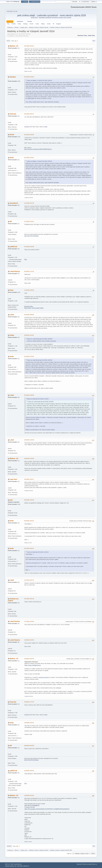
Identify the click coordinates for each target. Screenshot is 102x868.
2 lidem (26, 71)
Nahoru (9, 846)
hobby (12, 335)
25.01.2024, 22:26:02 (29, 77)
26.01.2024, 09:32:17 (29, 114)
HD (11, 221)
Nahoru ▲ (95, 864)
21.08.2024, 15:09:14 (29, 771)
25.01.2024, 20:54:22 (29, 46)
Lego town (13, 479)
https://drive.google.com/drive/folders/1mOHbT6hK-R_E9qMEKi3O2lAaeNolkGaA (47, 809)
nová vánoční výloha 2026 (73, 15)
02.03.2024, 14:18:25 (29, 356)
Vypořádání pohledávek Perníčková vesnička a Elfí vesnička (55, 18)
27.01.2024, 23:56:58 (29, 247)
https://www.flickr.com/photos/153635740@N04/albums (38, 149)
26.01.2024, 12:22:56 (29, 135)
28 (19, 81)
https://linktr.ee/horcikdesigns (31, 236)
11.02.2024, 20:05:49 (29, 290)
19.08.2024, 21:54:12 (29, 723)
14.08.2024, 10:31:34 (29, 659)
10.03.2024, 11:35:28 (29, 440)
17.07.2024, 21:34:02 (29, 621)
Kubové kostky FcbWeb (38, 308)
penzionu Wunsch (44, 677)
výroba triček (34, 18)
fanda (12, 158)
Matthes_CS (14, 46)
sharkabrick (14, 203)
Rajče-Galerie (28, 308)
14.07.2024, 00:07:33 (29, 580)
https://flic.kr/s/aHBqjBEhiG (32, 805)
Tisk (94, 41)
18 (19, 504)
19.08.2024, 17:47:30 (29, 702)
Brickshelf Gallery (29, 306)
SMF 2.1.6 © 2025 (9, 864)
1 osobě (26, 198)
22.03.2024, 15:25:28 (29, 500)
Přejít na (69, 854)
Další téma (91, 36)
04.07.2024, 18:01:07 (29, 548)
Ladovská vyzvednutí (48, 15)
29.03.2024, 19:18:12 (29, 521)
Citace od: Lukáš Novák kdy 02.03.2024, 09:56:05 (40, 339)
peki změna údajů (26, 15)
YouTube (26, 127)
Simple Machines (18, 864)
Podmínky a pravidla (87, 864)
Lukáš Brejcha (15, 271)
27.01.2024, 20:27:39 (29, 203)
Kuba (11, 290)
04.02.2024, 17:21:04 (29, 271)
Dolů (8, 41)
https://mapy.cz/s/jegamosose (33, 665)
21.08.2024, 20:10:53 (29, 795)
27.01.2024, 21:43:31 (29, 221)
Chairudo (13, 114)
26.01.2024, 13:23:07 (29, 158)
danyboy (13, 77)
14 (19, 137)
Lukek (12, 315)
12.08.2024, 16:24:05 (29, 640)
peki (11, 500)
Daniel (12, 135)
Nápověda (79, 864)
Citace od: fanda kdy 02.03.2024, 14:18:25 (38, 399)
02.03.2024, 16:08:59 (29, 395)
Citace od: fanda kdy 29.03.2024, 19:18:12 (38, 552)
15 (19, 292)
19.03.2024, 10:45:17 (29, 479)
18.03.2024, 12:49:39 (29, 458)
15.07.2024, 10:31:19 (29, 599)
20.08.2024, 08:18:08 (29, 746)
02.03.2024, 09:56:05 (29, 315)
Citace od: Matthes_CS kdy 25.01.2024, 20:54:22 (39, 81)
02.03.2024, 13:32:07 (29, 335)
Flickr (46, 127)
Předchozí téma (82, 36)
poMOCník (13, 247)
